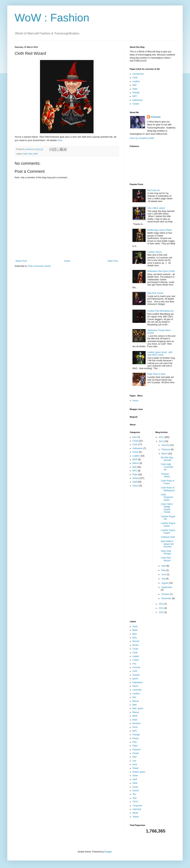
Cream (136, 660)
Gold (135, 671)
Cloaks (136, 104)
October (166, 594)
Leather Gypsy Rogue (168, 531)
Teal (134, 798)
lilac (134, 697)
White (135, 813)
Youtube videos (165, 475)
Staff (35, 154)
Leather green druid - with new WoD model (160, 354)
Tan (134, 794)
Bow (135, 437)
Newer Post (21, 261)
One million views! (156, 208)
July (164, 579)
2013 (161, 604)
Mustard (136, 723)
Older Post (113, 261)
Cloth (25, 154)
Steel (135, 783)
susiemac (156, 117)
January (166, 445)
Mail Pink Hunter (155, 293)
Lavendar (137, 690)
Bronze (136, 641)
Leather (136, 81)
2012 (161, 441)
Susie (135, 787)
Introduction (138, 74)
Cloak (135, 441)
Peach (136, 738)
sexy (135, 764)
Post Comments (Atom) (39, 266)
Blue (135, 634)
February (166, 449)
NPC (135, 96)
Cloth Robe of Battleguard (168, 489)
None (135, 727)
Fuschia (136, 667)
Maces (136, 463)
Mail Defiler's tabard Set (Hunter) (167, 544)
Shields (136, 93)
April (164, 566)
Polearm (137, 750)
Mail (134, 85)
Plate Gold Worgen (166, 552)
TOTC (135, 802)
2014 (161, 608)
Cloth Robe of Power (167, 482)
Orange (136, 735)
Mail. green (138, 708)
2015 (161, 612)
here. (60, 140)
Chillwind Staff (168, 537)
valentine (137, 809)
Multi (135, 720)
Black (135, 630)
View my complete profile (142, 138)
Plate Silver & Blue (156, 374)
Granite (136, 675)
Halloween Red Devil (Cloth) (161, 271)
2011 (161, 437)
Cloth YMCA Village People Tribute (167, 508)
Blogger (108, 852)
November (167, 598)
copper (136, 656)
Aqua (135, 626)
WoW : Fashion (52, 18)
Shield (135, 478)
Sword (136, 486)
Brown (136, 645)
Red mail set (154, 190)
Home (67, 261)
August (165, 583)
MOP (135, 460)
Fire (134, 664)
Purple (136, 753)
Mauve (136, 712)
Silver (135, 776)
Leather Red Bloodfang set (160, 311)
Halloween (138, 100)
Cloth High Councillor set (167, 467)
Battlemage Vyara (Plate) (160, 230)
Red (31, 154)
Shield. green (139, 772)
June (164, 574)
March (165, 454)
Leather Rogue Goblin (168, 524)
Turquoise (137, 806)
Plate (135, 89)
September (167, 587)
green (135, 679)
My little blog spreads (167, 459)
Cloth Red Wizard (166, 559)
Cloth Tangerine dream (167, 497)
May (164, 570)
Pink (135, 742)
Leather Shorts (155, 252)
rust (134, 761)
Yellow (136, 817)
